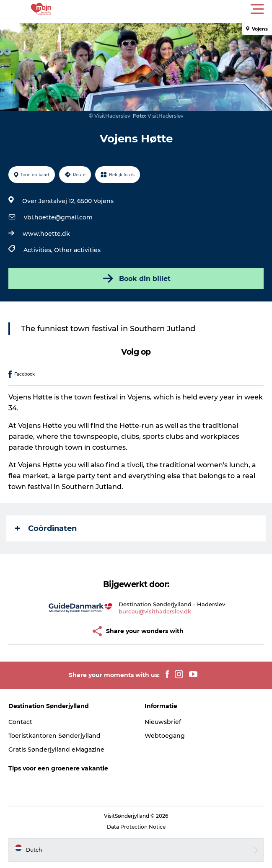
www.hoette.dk (46, 234)
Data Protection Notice (136, 827)
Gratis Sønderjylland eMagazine (56, 750)
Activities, (39, 250)
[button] (174, 9)
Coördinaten (46, 528)
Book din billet (136, 278)
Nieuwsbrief (163, 722)
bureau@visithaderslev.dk (155, 611)
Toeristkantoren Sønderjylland (54, 736)
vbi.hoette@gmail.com (58, 217)
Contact (20, 722)
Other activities (77, 250)
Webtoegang (165, 736)
